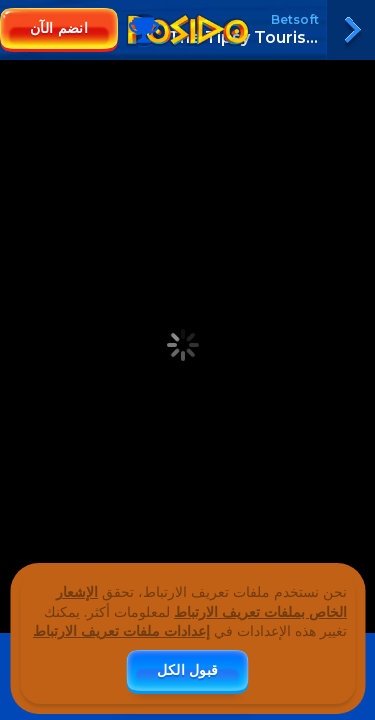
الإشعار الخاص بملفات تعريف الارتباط (201, 602)
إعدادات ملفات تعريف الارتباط (121, 631)
